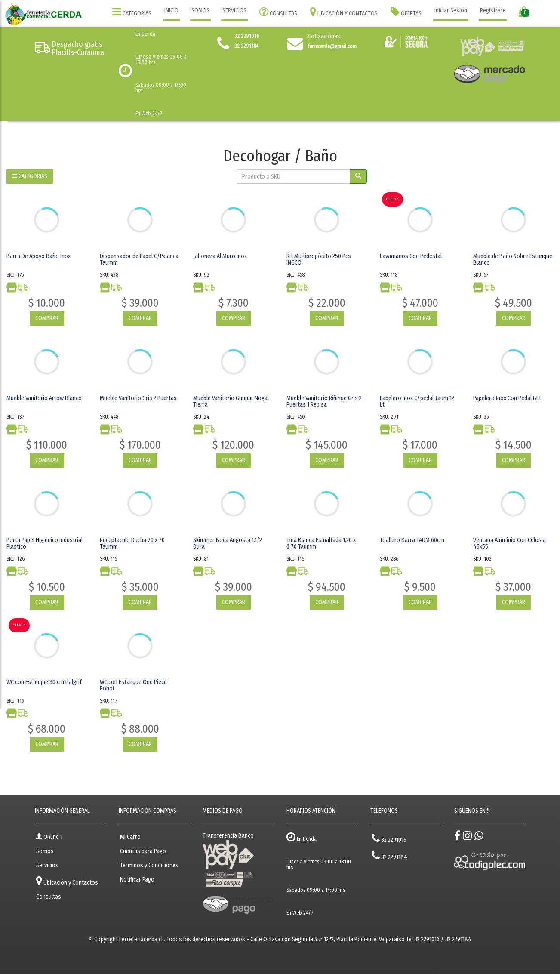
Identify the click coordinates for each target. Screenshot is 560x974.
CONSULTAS (278, 12)
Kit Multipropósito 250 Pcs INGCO (319, 259)
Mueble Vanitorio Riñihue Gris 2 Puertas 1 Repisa (324, 401)
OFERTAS (406, 12)
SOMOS (200, 11)
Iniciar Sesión (451, 11)
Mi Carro (130, 837)
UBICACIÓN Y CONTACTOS (344, 12)
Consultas (49, 897)
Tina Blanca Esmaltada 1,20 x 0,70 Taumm (321, 543)
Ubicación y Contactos (67, 881)
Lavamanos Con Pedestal (411, 256)
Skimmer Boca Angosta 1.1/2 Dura (228, 543)
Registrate (493, 11)
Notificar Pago (137, 880)
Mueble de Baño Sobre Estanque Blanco (513, 259)
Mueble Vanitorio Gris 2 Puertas (138, 398)
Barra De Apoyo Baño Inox (38, 256)
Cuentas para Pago (143, 851)
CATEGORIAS (132, 12)
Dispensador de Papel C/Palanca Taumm (139, 259)
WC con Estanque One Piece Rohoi (133, 685)
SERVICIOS (234, 11)
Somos (45, 851)
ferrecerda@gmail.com (332, 46)
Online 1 (49, 837)
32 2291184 (389, 855)
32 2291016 (389, 838)
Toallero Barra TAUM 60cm (412, 540)
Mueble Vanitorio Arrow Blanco (44, 398)
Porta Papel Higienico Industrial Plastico (45, 543)
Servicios (47, 865)
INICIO (171, 11)
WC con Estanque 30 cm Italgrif (44, 682)
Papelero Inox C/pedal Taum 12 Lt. (417, 401)
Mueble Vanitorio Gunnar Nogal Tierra (231, 401)
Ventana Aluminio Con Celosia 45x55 (509, 543)
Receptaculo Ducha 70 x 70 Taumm (132, 543)
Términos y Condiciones (149, 865)
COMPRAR (47, 318)
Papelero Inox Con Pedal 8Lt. (508, 398)
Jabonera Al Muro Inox (220, 256)
